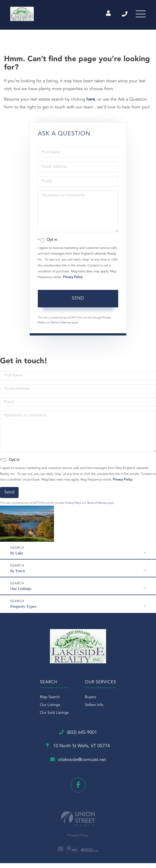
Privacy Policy (73, 277)
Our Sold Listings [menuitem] (54, 713)
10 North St (78, 747)
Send (78, 299)
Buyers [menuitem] (90, 697)
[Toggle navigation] (140, 15)
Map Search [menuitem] (50, 697)
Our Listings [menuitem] (50, 705)
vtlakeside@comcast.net (78, 761)
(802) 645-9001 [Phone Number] (121, 15)
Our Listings (21, 589)
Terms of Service (61, 323)
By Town (18, 571)
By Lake (17, 553)
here (91, 100)
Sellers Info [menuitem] (94, 705)
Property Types (23, 606)
